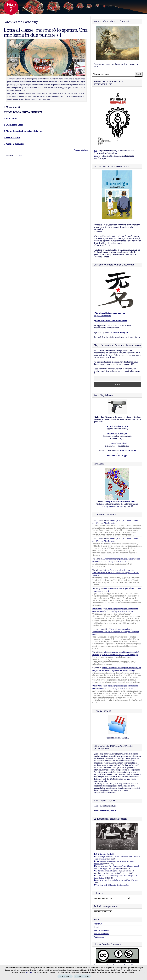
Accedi (96, 927)
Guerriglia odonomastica (112, 506)
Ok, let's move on (65, 976)
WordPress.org (100, 937)
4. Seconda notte (12, 137)
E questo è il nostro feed (117, 443)
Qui (95, 153)
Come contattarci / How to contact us (111, 321)
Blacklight (29, 972)
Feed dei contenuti (101, 930)
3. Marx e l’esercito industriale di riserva (23, 131)
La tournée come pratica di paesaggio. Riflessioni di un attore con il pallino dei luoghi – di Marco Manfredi (116, 573)
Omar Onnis (97, 609)
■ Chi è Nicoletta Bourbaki (104, 854)
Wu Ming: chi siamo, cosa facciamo (110, 313)
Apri (95, 151)
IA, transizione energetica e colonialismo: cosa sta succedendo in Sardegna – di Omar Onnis (116, 632)
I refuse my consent (82, 976)
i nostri (118, 332)
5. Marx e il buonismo (14, 144)
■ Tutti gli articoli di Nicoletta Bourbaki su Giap (112, 885)
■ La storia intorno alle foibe (104, 871)
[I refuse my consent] (144, 972)
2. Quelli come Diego (14, 125)
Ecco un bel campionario (106, 811)
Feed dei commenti (101, 934)
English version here (102, 316)
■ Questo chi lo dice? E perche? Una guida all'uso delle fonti (116, 880)
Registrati (98, 924)
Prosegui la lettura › (81, 150)
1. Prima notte (10, 118)
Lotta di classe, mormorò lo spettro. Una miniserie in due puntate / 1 (46, 33)
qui (122, 438)
